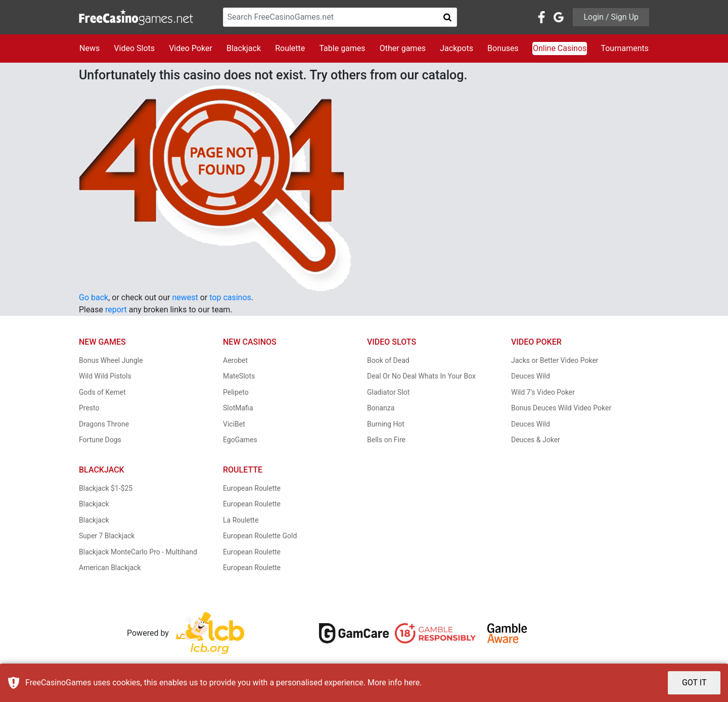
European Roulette (252, 488)
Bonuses (503, 48)
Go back (94, 297)
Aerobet (235, 360)
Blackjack (244, 48)
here (412, 683)
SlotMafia (238, 408)
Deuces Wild (531, 376)
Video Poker (191, 48)
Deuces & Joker (536, 440)
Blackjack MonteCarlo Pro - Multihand (138, 552)
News (89, 48)
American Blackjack (110, 568)
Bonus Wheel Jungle (111, 360)
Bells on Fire (386, 440)
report (116, 310)
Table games (342, 48)
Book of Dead (388, 360)
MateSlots (239, 376)
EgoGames (240, 440)
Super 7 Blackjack (107, 536)
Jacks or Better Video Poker (555, 360)
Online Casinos (560, 48)
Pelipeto (236, 392)
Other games (403, 48)
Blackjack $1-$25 (106, 488)
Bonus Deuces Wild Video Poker (561, 408)
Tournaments (625, 48)
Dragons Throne (104, 424)
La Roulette (241, 520)
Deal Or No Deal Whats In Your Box (421, 376)
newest (185, 297)
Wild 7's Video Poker (543, 392)
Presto (89, 408)
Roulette (290, 48)
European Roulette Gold (260, 536)
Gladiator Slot (388, 392)
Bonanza (381, 408)
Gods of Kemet (102, 392)
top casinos (230, 297)
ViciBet (234, 424)
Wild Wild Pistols (105, 376)
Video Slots (134, 48)
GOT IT (694, 683)
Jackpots (457, 48)
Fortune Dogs (100, 440)
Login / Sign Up (611, 17)
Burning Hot (386, 424)
